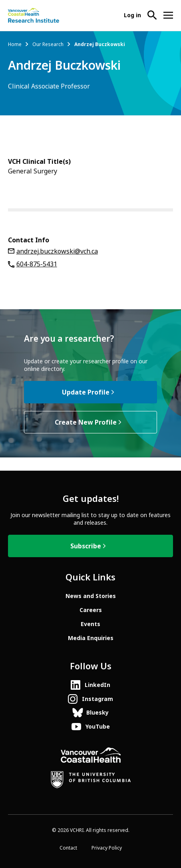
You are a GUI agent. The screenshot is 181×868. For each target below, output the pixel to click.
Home (15, 44)
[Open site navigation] (168, 15)
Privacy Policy (107, 848)
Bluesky (97, 713)
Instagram (97, 699)
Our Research (48, 44)
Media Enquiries (91, 638)
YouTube (98, 727)
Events (90, 624)
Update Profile (86, 392)
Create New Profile (86, 422)
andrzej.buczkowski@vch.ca (57, 251)
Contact (68, 848)
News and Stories (91, 596)
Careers (91, 610)
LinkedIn (97, 685)
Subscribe (86, 546)
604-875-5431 (37, 264)
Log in (132, 15)
